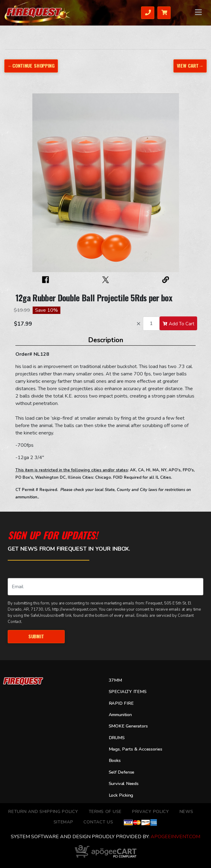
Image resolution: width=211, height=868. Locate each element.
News (187, 812)
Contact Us (98, 822)
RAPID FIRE (121, 703)
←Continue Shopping (31, 65)
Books (115, 760)
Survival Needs (124, 783)
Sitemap (63, 822)
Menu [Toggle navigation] (199, 12)
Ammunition (120, 715)
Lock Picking (121, 795)
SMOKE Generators (128, 726)
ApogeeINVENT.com (175, 837)
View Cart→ (190, 65)
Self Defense (122, 772)
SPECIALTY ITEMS (128, 692)
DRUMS (117, 738)
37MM (115, 680)
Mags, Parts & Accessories (136, 749)
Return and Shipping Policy (43, 812)
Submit (36, 636)
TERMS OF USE (105, 812)
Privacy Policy (151, 812)
